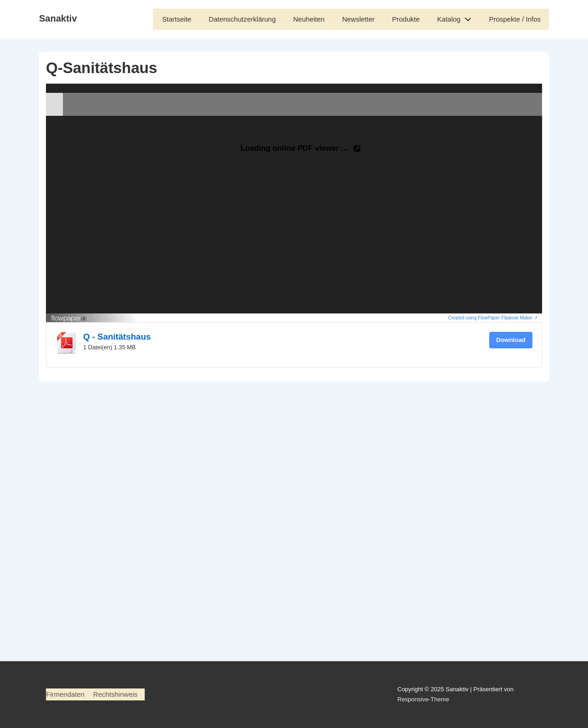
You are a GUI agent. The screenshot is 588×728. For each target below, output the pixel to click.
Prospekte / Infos (515, 19)
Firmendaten (65, 694)
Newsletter (359, 19)
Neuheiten (309, 19)
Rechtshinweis (116, 694)
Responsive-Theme (423, 699)
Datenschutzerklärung (242, 19)
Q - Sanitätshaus (117, 337)
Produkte (406, 19)
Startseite (177, 19)
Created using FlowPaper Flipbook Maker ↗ (493, 318)
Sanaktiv (58, 18)
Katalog (457, 17)
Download (511, 340)
